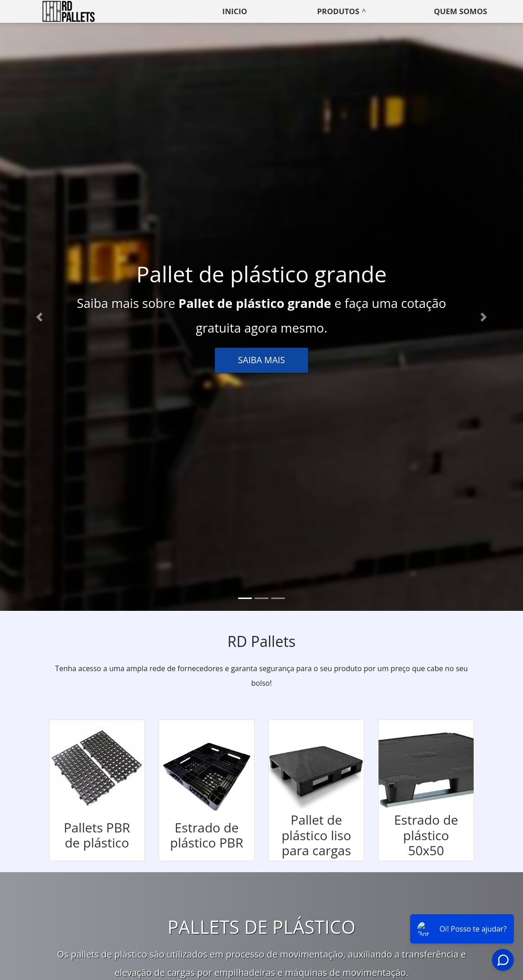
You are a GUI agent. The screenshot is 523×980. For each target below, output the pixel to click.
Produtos (338, 11)
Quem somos (461, 11)
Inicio (235, 11)
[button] (39, 317)
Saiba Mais (262, 360)
